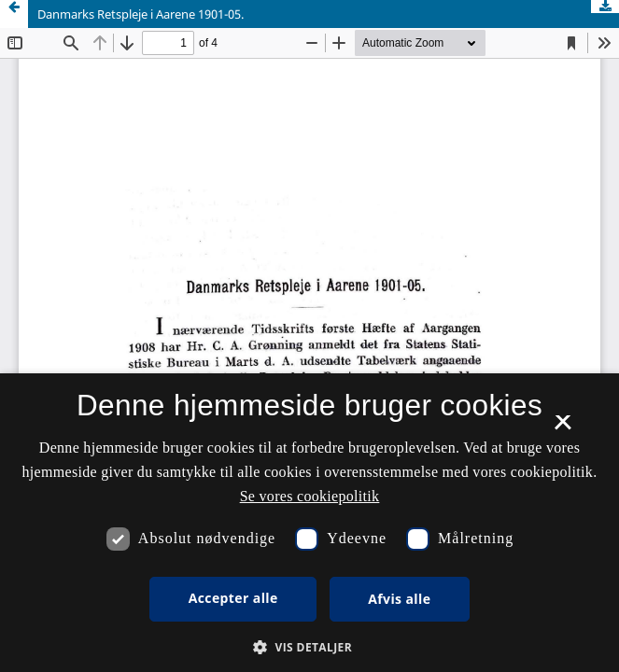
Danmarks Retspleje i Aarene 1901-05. (141, 14)
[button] (309, 647)
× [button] (563, 428)
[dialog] (309, 523)
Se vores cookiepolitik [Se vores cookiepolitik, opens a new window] (310, 496)
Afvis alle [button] (399, 599)
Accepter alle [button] (233, 598)
